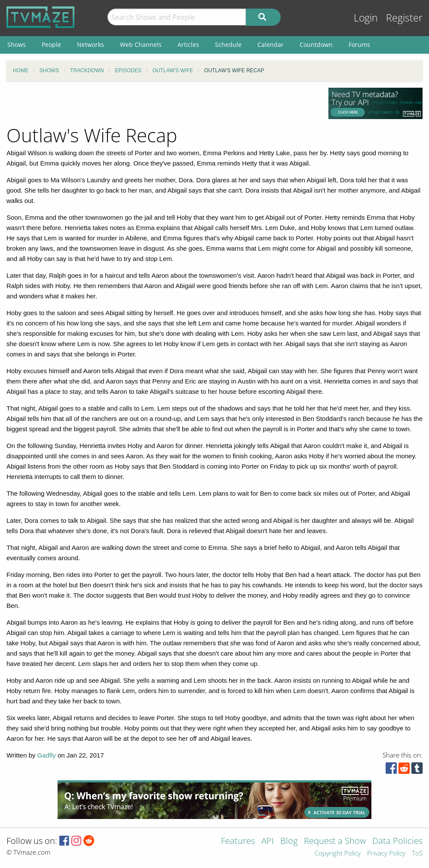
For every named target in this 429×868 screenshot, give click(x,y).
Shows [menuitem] (17, 44)
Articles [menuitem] (188, 44)
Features (238, 842)
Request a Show (335, 842)
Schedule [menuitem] (228, 44)
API (268, 842)
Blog (289, 842)
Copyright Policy (338, 854)
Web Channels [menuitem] (141, 44)
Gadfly (46, 755)
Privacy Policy (386, 854)
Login (366, 18)
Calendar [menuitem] (271, 44)
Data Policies (397, 842)
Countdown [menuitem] (316, 44)
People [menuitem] (51, 44)
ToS (417, 854)
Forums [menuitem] (359, 44)
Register (404, 18)
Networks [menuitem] (90, 44)
